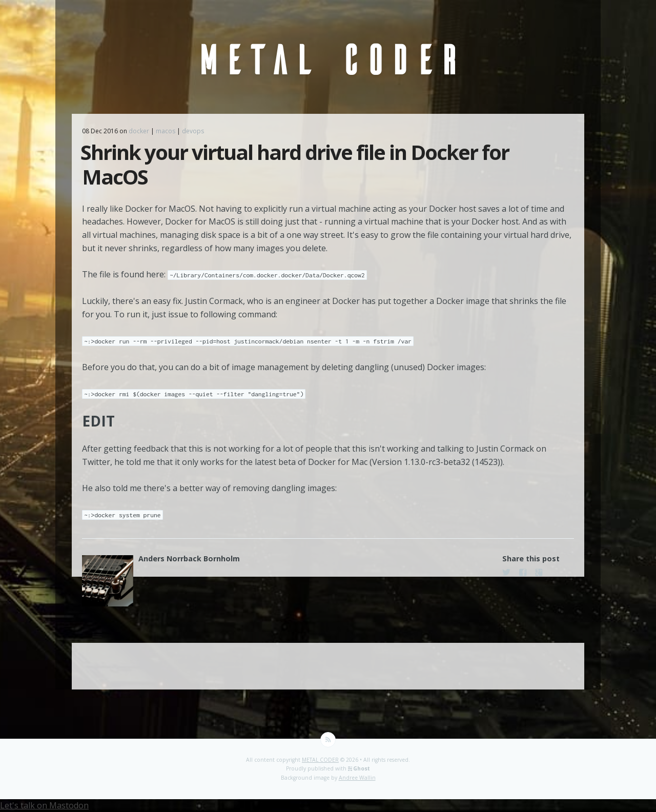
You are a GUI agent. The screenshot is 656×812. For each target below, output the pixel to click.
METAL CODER (320, 760)
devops (193, 131)
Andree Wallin (357, 778)
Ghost (362, 768)
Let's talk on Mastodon (44, 805)
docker (139, 131)
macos (166, 131)
